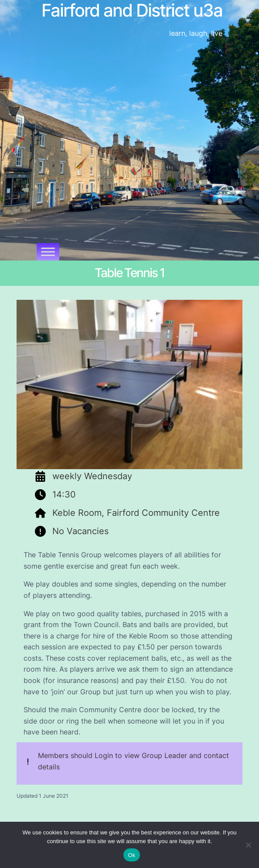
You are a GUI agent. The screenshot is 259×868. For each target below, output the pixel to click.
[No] (248, 845)
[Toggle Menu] (48, 252)
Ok (131, 855)
